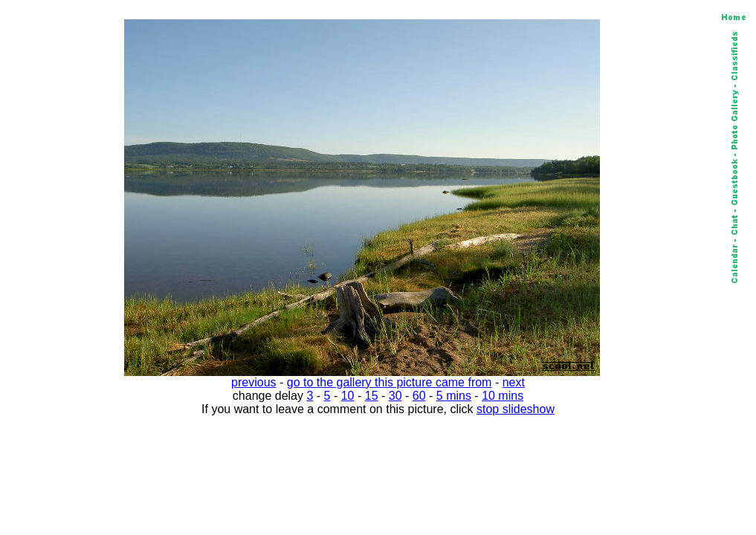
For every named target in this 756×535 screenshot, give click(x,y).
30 (395, 396)
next (514, 382)
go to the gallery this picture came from (390, 382)
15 (372, 396)
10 (348, 396)
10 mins (503, 396)
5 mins (454, 396)
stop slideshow (516, 409)
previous (253, 382)
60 (419, 396)
